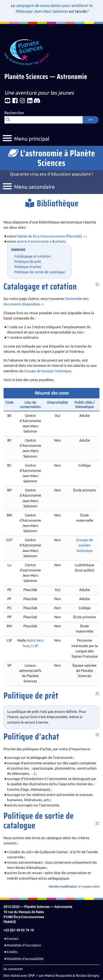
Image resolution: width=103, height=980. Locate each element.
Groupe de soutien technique (84, 545)
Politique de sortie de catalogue (40, 272)
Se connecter (13, 969)
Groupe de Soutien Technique (48, 371)
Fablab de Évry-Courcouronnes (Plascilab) (49, 236)
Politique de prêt (28, 262)
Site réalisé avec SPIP (19, 976)
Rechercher (14, 113)
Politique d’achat (28, 267)
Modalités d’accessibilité (25, 959)
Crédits (12, 952)
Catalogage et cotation (33, 256)
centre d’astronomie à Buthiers (41, 242)
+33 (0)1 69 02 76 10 (19, 930)
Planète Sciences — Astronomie (46, 77)
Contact (12, 939)
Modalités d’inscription (24, 945)
